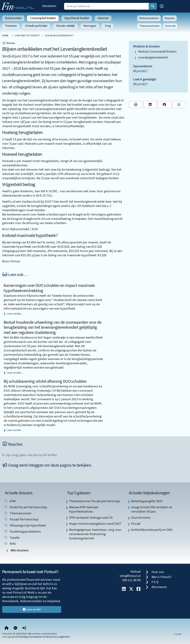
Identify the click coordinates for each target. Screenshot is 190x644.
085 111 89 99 (131, 580)
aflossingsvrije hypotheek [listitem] (25, 525)
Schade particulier (36, 26)
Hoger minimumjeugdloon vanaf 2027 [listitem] (95, 524)
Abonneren (49, 6)
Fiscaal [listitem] (136, 524)
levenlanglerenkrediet (153, 57)
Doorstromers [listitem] (141, 518)
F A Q (155, 582)
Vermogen (90, 26)
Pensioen (11, 26)
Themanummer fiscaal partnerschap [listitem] (95, 501)
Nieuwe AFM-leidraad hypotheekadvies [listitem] (84, 509)
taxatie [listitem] (12, 538)
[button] (162, 6)
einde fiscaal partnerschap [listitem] (25, 507)
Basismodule (13, 18)
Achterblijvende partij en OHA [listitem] (152, 530)
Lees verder (32, 609)
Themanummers (149, 26)
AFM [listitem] (10, 501)
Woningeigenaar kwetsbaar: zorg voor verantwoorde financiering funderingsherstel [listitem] (95, 534)
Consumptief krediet (43, 18)
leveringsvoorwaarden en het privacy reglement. (44, 637)
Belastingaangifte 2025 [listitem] (147, 501)
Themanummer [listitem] (18, 513)
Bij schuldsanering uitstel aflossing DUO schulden (45, 381)
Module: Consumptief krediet (157, 52)
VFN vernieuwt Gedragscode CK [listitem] (91, 518)
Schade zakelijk (65, 26)
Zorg (108, 26)
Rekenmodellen (149, 18)
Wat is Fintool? (162, 577)
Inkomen (103, 18)
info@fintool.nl (130, 576)
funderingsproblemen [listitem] (22, 532)
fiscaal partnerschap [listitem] (21, 519)
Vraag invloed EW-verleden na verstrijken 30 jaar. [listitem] (151, 509)
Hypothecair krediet (77, 18)
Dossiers (170, 18)
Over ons (170, 26)
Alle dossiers (19, 550)
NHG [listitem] (10, 544)
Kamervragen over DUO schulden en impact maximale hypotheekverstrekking (49, 288)
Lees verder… (15, 314)
